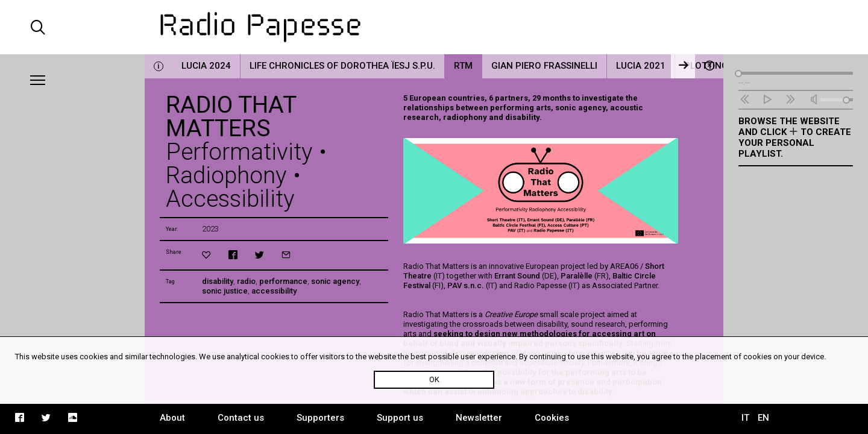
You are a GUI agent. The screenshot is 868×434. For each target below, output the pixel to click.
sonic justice (225, 291)
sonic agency (335, 281)
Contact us (241, 418)
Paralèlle (577, 276)
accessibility (274, 291)
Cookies (552, 418)
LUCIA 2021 (641, 66)
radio (246, 281)
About (172, 418)
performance (283, 281)
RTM (463, 66)
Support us (400, 418)
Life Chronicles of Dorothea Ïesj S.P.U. (342, 66)
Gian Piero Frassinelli (544, 66)
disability (218, 281)
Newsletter (479, 418)
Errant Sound (517, 276)
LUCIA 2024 (206, 66)
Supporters (320, 418)
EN (763, 418)
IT (745, 418)
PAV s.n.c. (467, 285)
